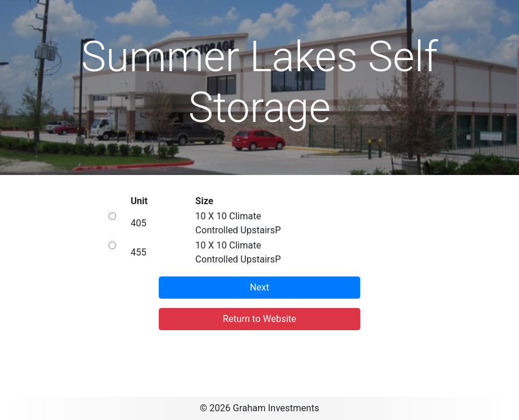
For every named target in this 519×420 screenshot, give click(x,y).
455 (139, 252)
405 (139, 223)
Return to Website (259, 319)
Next (259, 287)
